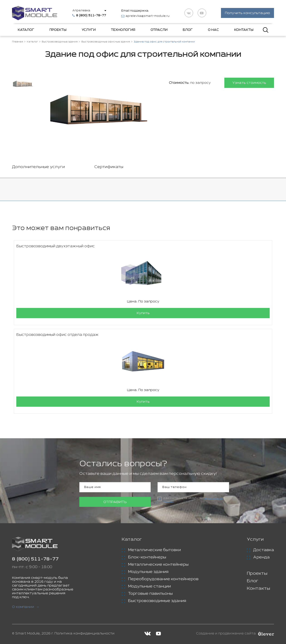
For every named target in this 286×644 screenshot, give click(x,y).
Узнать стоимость (249, 83)
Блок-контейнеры (147, 557)
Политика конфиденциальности (84, 634)
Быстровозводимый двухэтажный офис (56, 246)
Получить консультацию (247, 13)
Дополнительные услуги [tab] (38, 167)
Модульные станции (149, 587)
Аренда (261, 557)
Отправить (115, 502)
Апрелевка (81, 11)
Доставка (264, 550)
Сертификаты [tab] (109, 167)
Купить (143, 313)
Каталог (26, 30)
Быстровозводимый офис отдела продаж (57, 335)
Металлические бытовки (154, 550)
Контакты (244, 30)
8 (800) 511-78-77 (35, 559)
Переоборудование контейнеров (163, 579)
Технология (123, 30)
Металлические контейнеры (158, 565)
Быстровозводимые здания (157, 601)
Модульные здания (148, 572)
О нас (213, 30)
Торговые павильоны (150, 594)
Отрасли (159, 30)
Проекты (58, 30)
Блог (188, 30)
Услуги (89, 30)
